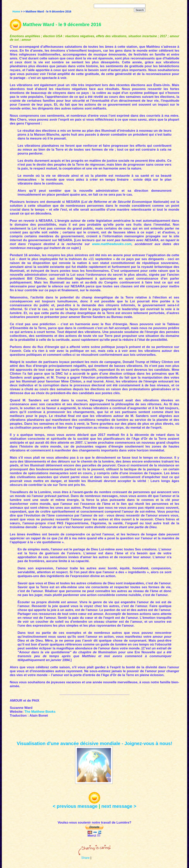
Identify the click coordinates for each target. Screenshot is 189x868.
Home (16, 11)
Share (85, 858)
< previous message (75, 806)
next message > (119, 806)
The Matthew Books (40, 712)
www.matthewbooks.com (112, 244)
